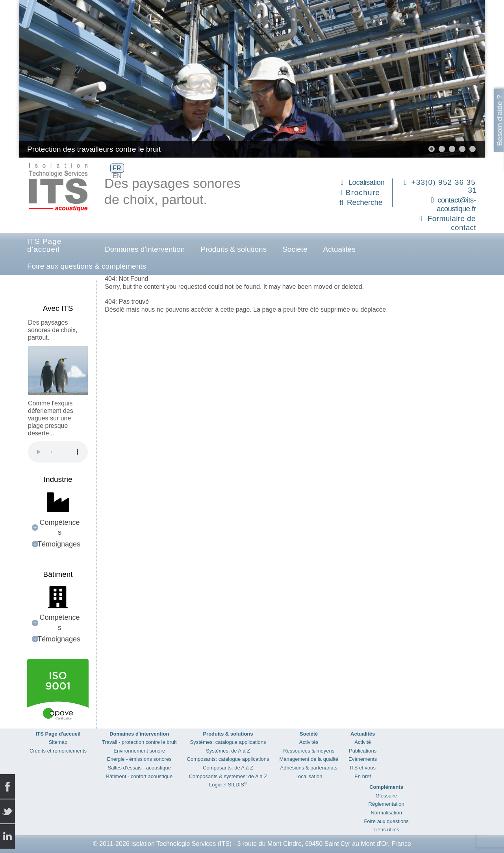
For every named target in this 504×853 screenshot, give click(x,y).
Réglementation (386, 804)
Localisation (366, 182)
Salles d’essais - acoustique (139, 768)
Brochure (363, 192)
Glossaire (386, 796)
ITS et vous (363, 768)
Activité (363, 742)
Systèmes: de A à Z (228, 751)
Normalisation (386, 813)
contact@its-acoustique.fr (456, 204)
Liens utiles (386, 830)
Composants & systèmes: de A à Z (228, 776)
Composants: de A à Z (228, 768)
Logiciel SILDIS (228, 785)
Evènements (363, 759)
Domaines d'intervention (145, 249)
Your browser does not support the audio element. (58, 452)
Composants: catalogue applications (228, 759)
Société (295, 249)
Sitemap (58, 742)
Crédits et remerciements (58, 751)
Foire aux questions (386, 821)
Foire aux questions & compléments (87, 266)
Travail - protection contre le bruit (139, 742)
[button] (432, 149)
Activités (309, 742)
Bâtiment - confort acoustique (139, 776)
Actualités (339, 249)
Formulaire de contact (452, 223)
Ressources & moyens (309, 751)
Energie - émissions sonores (139, 759)
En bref (363, 776)
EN (117, 176)
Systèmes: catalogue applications (228, 742)
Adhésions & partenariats (309, 768)
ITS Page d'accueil (44, 245)
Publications (363, 751)
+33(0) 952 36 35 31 (444, 186)
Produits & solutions (233, 249)
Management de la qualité (309, 759)
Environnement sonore (139, 751)
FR (117, 168)
